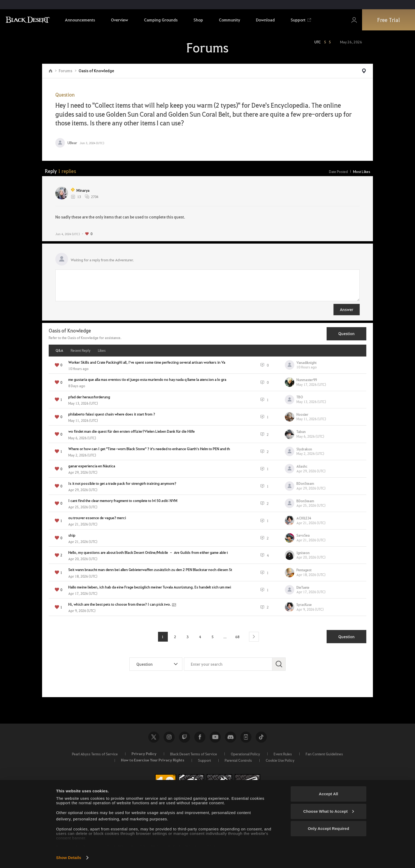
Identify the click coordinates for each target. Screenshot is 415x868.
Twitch (184, 737)
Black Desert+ (246, 737)
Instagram (169, 737)
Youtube (215, 737)
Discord (231, 737)
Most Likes (362, 171)
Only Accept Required (328, 828)
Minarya (80, 190)
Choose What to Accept (329, 811)
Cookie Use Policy (280, 760)
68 (237, 637)
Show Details (69, 858)
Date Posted (338, 171)
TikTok (261, 737)
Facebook (200, 737)
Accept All (329, 794)
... (225, 637)
